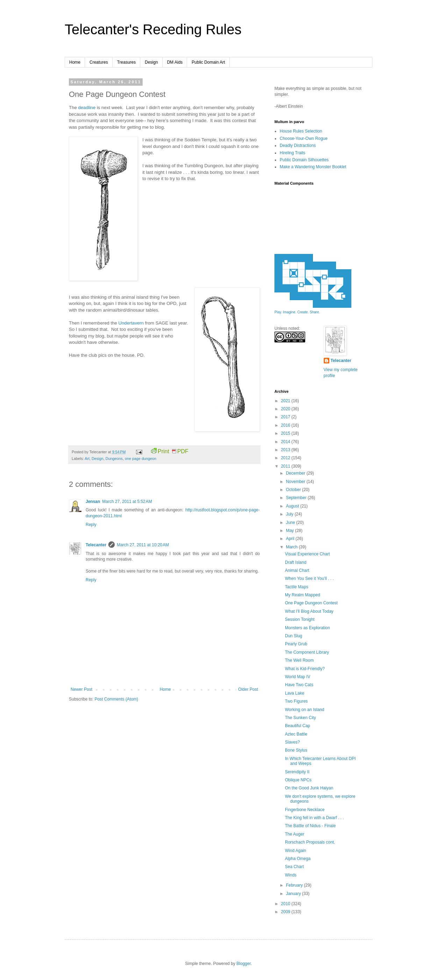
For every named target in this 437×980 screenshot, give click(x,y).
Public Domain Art (208, 62)
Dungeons (114, 459)
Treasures (127, 62)
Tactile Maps (297, 587)
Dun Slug (293, 636)
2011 (286, 466)
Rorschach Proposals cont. (310, 842)
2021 (286, 401)
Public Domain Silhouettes (304, 160)
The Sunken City (300, 718)
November (296, 482)
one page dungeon (141, 459)
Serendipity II (297, 772)
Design (151, 62)
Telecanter (96, 545)
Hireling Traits (292, 153)
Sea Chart (294, 867)
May (291, 531)
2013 (286, 450)
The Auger (295, 834)
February (295, 885)
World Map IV (298, 677)
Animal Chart (297, 570)
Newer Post (81, 689)
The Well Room (299, 660)
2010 (286, 904)
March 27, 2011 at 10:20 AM (143, 545)
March (292, 547)
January (294, 894)
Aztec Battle (296, 734)
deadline (87, 108)
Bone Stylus (296, 750)
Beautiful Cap (298, 726)
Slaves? (292, 742)
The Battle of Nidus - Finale (310, 826)
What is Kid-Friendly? (305, 669)
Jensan (93, 502)
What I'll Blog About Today (309, 611)
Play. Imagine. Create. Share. (297, 312)
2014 (286, 442)
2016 (286, 425)
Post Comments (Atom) (116, 699)
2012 (286, 458)
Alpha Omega (298, 859)
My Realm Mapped (303, 595)
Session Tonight (300, 619)
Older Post (248, 689)
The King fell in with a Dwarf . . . (314, 818)
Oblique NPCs (298, 780)
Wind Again (296, 851)
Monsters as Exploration (307, 628)
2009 (286, 912)
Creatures (99, 62)
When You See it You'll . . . (309, 578)
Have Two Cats (299, 685)
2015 (286, 433)
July (290, 514)
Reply (91, 525)
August (293, 506)
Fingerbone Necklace (305, 810)
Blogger (243, 964)
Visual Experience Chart (307, 554)
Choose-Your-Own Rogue (304, 139)
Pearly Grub (296, 644)
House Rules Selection (301, 131)
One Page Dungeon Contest (311, 603)
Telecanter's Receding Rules (153, 29)
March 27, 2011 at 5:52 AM (127, 502)
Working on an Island (305, 710)
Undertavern (131, 323)
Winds (291, 875)
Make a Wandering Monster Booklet (313, 167)
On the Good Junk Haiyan (309, 788)
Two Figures (296, 701)
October (294, 490)
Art (87, 459)
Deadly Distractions (298, 145)
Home (75, 62)
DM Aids (175, 62)
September (297, 498)
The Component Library (307, 652)
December (296, 473)
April (291, 539)
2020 (286, 409)
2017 (286, 417)
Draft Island (296, 562)
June (291, 523)
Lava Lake (295, 693)
